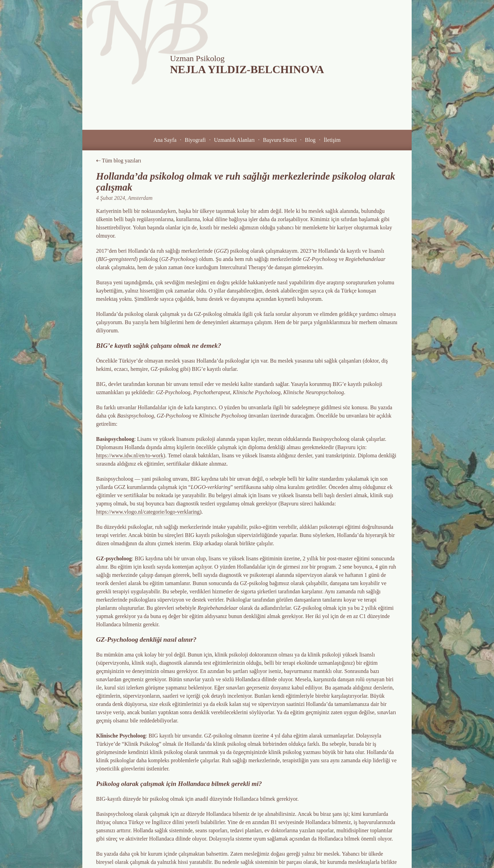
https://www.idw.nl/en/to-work (130, 455)
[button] (165, 140)
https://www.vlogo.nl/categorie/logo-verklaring (148, 512)
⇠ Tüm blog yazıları (119, 161)
